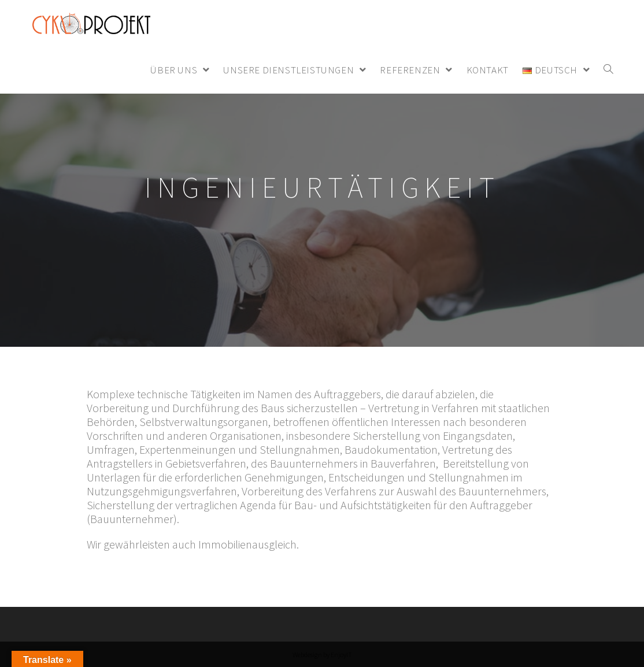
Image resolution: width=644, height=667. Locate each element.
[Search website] (608, 70)
